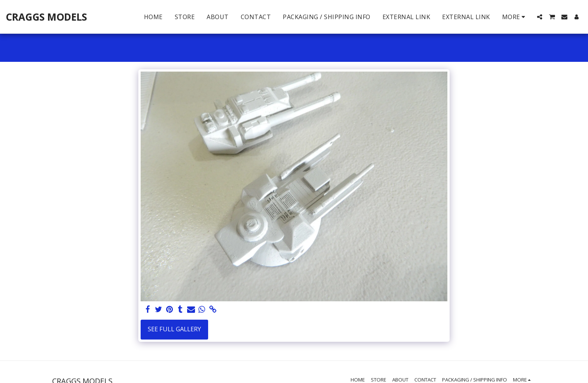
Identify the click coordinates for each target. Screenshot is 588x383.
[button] (540, 17)
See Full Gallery (174, 329)
